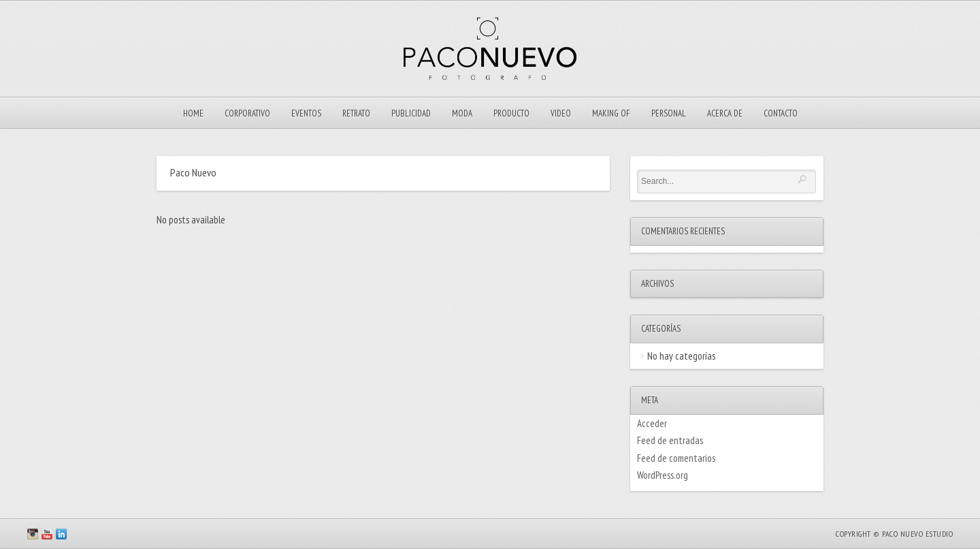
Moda (462, 113)
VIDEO (561, 113)
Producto (511, 113)
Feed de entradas (670, 440)
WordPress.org (663, 475)
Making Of (611, 113)
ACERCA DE (725, 113)
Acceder (652, 423)
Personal (669, 113)
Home (193, 113)
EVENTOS (306, 113)
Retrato (356, 113)
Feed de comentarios (676, 458)
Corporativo (247, 113)
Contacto (781, 113)
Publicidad (411, 113)
